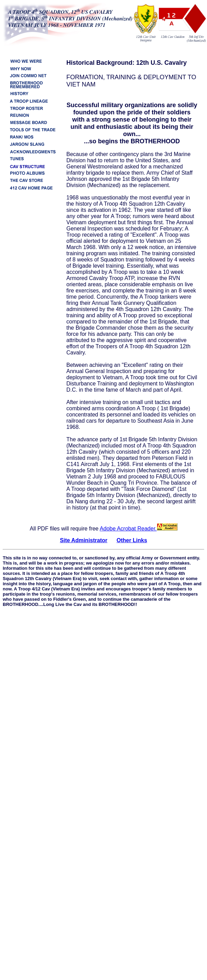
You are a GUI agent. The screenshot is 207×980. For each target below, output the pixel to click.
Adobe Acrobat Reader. (138, 529)
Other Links (132, 540)
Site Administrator (84, 540)
